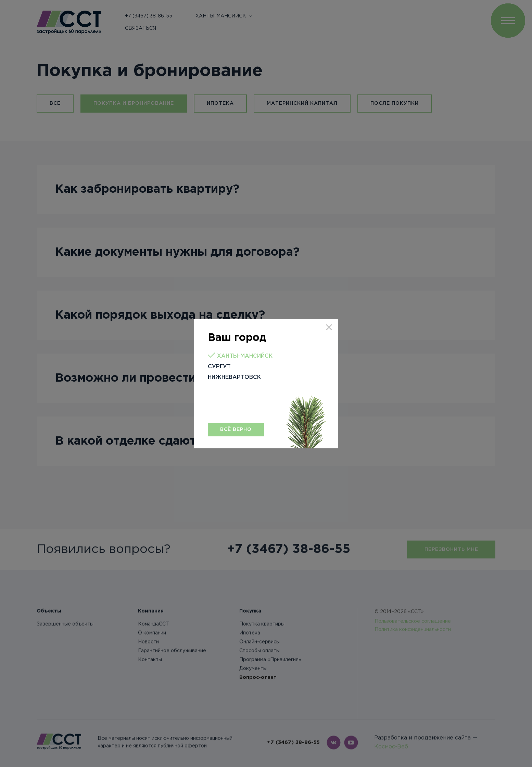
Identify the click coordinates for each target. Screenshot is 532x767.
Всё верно (236, 430)
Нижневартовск (234, 377)
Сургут (219, 367)
